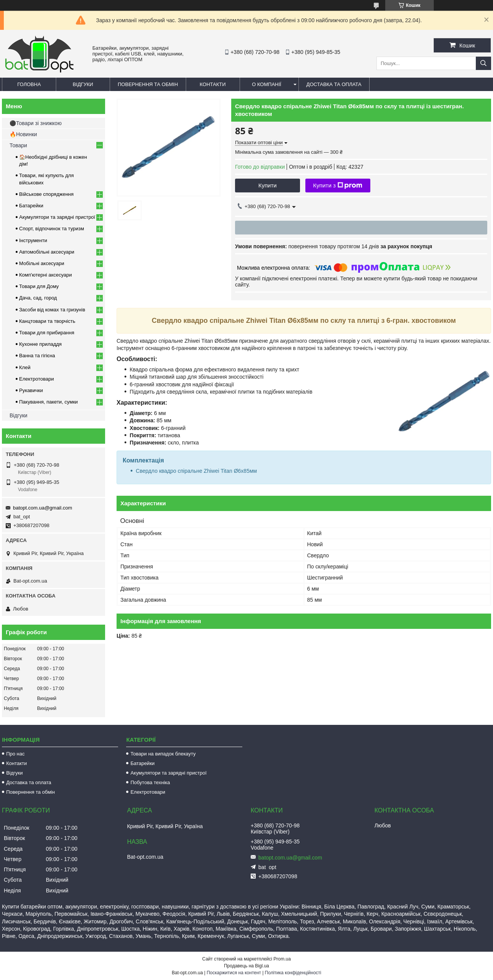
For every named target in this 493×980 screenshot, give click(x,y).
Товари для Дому (39, 286)
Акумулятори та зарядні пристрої (57, 217)
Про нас (15, 754)
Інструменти (33, 240)
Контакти (213, 84)
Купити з (338, 186)
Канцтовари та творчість (47, 321)
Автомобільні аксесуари (47, 252)
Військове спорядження (46, 194)
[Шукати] (483, 63)
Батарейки (31, 206)
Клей (25, 367)
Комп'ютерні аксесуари (45, 275)
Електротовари (36, 379)
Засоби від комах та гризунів (52, 310)
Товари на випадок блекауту (163, 754)
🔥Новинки (23, 134)
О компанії (267, 84)
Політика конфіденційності (293, 973)
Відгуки (83, 84)
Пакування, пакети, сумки (49, 402)
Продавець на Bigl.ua (246, 966)
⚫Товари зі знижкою (36, 123)
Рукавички (31, 390)
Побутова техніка (150, 782)
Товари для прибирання (47, 333)
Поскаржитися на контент (234, 973)
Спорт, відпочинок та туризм (52, 229)
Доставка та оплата (334, 84)
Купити (268, 185)
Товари (18, 145)
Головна (29, 84)
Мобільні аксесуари (42, 263)
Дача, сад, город (38, 298)
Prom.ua (282, 959)
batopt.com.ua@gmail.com (43, 508)
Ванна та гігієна (37, 356)
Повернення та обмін (148, 84)
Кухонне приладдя (40, 344)
